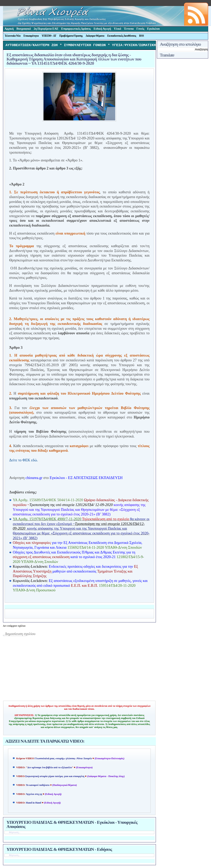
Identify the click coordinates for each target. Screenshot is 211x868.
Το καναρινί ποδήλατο (38, 786)
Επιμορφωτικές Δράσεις (76, 29)
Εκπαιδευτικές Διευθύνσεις (122, 36)
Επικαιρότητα (31, 36)
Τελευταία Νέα (13, 36)
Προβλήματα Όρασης (71, 36)
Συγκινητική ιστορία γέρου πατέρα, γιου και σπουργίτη (55, 777)
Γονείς (140, 29)
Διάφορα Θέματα (95, 36)
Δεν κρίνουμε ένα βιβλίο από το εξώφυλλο (49, 768)
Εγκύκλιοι (153, 29)
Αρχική (9, 29)
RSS (141, 36)
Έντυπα (129, 29)
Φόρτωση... (15, 833)
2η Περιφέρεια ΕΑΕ (46, 29)
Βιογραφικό (24, 29)
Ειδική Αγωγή (102, 29)
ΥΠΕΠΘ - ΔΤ (49, 36)
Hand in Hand (33, 804)
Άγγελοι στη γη (34, 795)
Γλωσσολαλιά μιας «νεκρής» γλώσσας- (63, 759)
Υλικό (118, 29)
